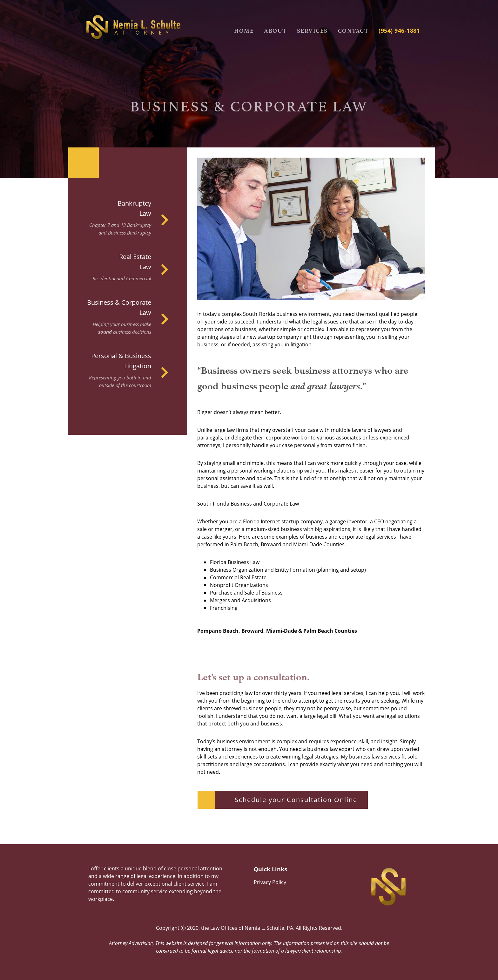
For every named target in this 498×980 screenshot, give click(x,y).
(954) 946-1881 (399, 31)
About (275, 31)
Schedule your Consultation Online (296, 800)
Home (244, 31)
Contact (353, 31)
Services (312, 31)
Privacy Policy (270, 882)
